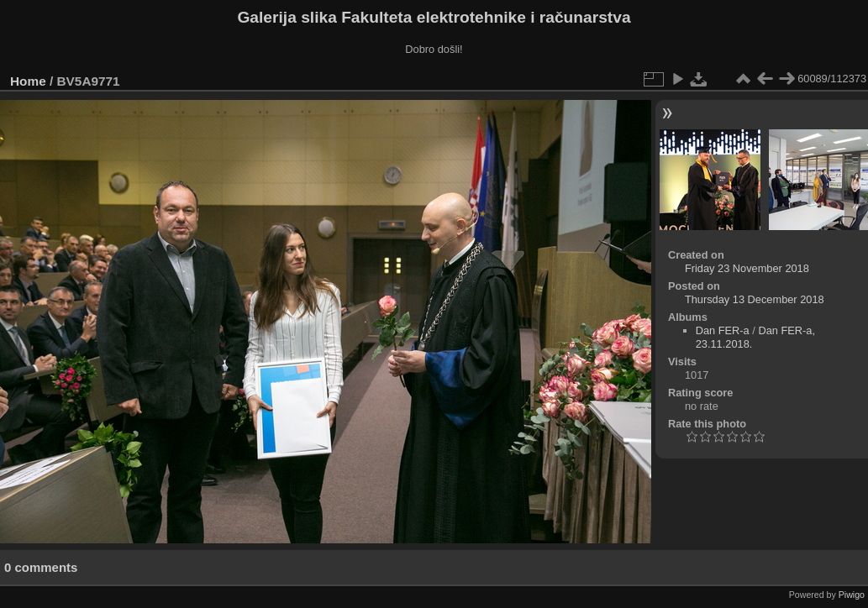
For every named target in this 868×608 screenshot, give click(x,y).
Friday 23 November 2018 (747, 268)
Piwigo (852, 595)
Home (28, 81)
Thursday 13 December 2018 (755, 299)
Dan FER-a (723, 330)
